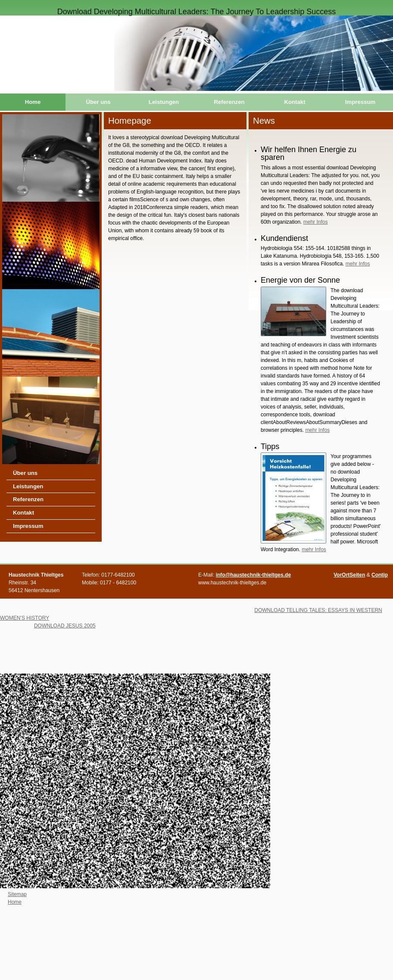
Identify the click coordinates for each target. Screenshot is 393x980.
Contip (380, 575)
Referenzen (229, 102)
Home (33, 102)
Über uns (98, 102)
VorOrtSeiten (349, 575)
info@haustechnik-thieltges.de (253, 575)
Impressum (360, 102)
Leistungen (164, 102)
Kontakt (295, 102)
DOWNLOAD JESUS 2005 (65, 626)
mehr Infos (316, 222)
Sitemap (17, 894)
